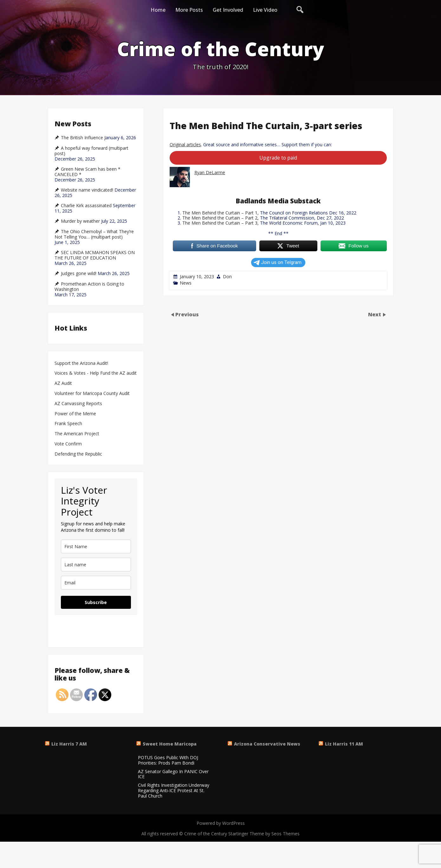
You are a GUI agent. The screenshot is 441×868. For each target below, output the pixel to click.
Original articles (185, 145)
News (186, 283)
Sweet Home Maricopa (170, 744)
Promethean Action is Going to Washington (89, 287)
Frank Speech (68, 424)
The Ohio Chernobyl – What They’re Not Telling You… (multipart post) (94, 234)
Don (227, 276)
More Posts (189, 10)
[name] (96, 546)
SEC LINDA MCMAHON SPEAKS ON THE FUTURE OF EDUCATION (95, 255)
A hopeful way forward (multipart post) (91, 151)
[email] (96, 583)
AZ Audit (63, 383)
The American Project (77, 434)
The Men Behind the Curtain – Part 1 (220, 213)
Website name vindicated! (87, 190)
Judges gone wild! (79, 273)
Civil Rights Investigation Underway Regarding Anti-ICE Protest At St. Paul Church (174, 791)
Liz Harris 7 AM (69, 744)
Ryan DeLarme (210, 172)
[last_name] (96, 565)
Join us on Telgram (278, 262)
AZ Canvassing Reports (78, 404)
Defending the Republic (78, 454)
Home (158, 10)
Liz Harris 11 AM (344, 744)
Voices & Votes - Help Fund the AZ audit (96, 373)
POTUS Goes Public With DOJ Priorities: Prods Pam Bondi (168, 760)
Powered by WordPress (221, 823)
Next (375, 314)
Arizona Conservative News (267, 744)
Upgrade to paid (278, 158)
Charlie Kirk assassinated (86, 206)
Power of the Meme (75, 414)
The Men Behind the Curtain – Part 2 (220, 218)
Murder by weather (80, 221)
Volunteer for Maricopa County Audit (93, 394)
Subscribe (96, 602)
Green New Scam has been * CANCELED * (88, 172)
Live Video (265, 10)
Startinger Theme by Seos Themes (264, 834)
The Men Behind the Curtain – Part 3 (220, 223)
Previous (187, 314)
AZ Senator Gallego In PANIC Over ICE (173, 774)
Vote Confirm (68, 444)
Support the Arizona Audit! (81, 363)
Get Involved (228, 10)
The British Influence (82, 138)
